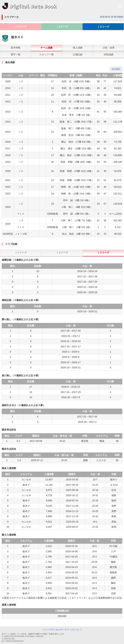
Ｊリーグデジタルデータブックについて (62, 630)
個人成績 (78, 48)
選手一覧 (15, 55)
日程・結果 (109, 48)
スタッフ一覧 (46, 55)
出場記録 (78, 55)
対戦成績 (109, 55)
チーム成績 (46, 48)
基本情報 (15, 48)
